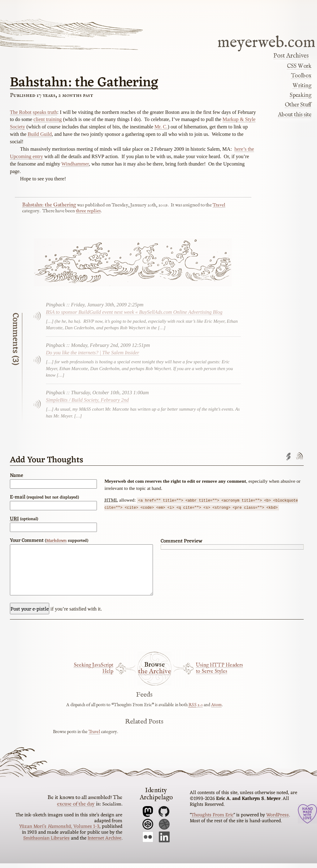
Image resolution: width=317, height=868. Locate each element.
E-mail (44, 497)
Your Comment (49, 541)
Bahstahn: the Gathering (84, 83)
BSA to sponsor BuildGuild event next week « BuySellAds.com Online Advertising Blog (134, 312)
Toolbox (301, 76)
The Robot (21, 112)
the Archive (154, 676)
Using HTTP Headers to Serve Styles (219, 673)
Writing (302, 86)
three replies (88, 211)
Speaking (301, 95)
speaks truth (45, 112)
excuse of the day (76, 809)
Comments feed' (299, 457)
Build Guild (40, 134)
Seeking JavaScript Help (93, 673)
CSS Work (299, 66)
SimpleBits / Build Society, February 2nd (87, 400)
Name (17, 476)
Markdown (56, 541)
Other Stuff (298, 105)
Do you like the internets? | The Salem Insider (92, 353)
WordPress (278, 820)
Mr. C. (161, 127)
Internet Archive (104, 843)
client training (48, 119)
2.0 (196, 710)
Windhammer (75, 164)
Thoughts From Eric (212, 820)
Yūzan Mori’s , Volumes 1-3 (59, 831)
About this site (295, 115)
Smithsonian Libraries (46, 843)
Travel (219, 205)
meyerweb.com (266, 42)
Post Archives (291, 56)
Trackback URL (288, 457)
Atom (216, 710)
